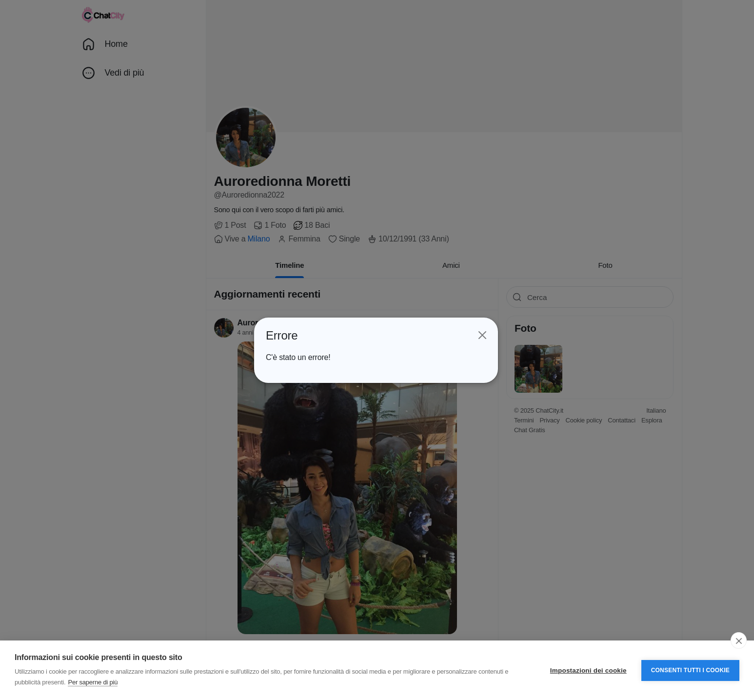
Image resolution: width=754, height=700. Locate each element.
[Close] (482, 335)
